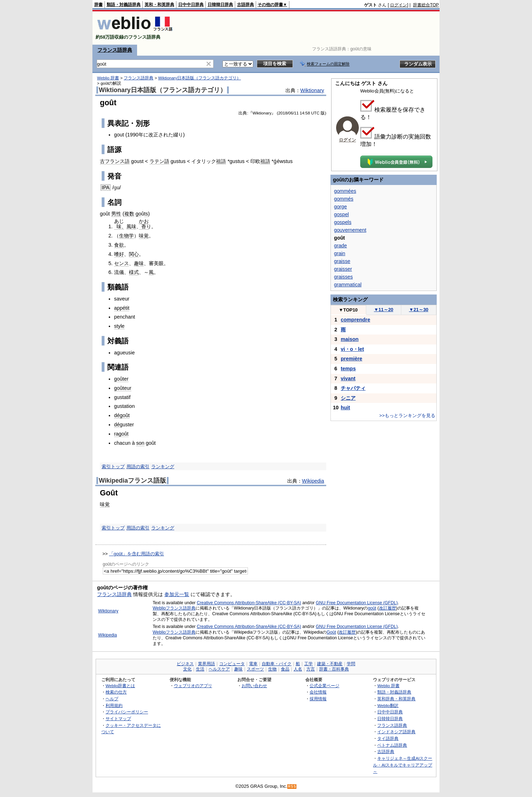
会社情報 (318, 692)
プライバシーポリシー (127, 712)
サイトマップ (118, 719)
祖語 (221, 161)
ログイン (398, 5)
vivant (348, 378)
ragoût (121, 434)
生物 (272, 669)
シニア (348, 398)
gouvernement (350, 230)
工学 (309, 664)
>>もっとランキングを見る (407, 416)
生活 (200, 669)
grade (340, 246)
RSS (292, 787)
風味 (131, 226)
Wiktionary (312, 90)
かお (144, 221)
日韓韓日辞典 (220, 5)
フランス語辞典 (115, 50)
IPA (106, 187)
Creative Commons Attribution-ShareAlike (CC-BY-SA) (249, 603)
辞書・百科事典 (334, 669)
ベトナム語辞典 (392, 745)
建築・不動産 (330, 664)
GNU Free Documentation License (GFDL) (357, 603)
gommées (345, 191)
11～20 (384, 310)
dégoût (122, 415)
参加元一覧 (177, 594)
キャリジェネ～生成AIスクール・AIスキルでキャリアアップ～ (403, 765)
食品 (285, 669)
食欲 (119, 245)
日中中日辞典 (191, 5)
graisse (342, 261)
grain (340, 253)
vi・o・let (352, 349)
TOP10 (348, 310)
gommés (344, 199)
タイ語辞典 (388, 738)
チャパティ (353, 388)
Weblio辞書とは (120, 686)
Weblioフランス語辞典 (174, 608)
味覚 (144, 236)
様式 (134, 272)
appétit (122, 308)
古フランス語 (115, 161)
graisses (343, 277)
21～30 (419, 310)
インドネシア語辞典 (396, 732)
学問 (351, 664)
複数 (129, 214)
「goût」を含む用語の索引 (137, 554)
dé (117, 425)
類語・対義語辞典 (124, 5)
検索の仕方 (116, 692)
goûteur (123, 388)
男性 (116, 214)
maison (350, 339)
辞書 (98, 5)
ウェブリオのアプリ (193, 686)
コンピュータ (232, 664)
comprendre (355, 320)
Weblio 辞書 (108, 78)
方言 (311, 669)
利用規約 (114, 705)
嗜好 (119, 254)
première (352, 359)
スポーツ (255, 669)
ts (146, 214)
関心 (134, 254)
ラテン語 (159, 161)
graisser (343, 269)
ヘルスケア (219, 669)
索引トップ (113, 467)
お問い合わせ (254, 686)
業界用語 (206, 664)
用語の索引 (138, 467)
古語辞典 (245, 5)
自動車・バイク (277, 664)
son (140, 443)
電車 (253, 664)
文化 (187, 669)
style (119, 326)
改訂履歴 (387, 608)
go (138, 214)
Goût (331, 632)
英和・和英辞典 (159, 5)
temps (348, 369)
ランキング (163, 467)
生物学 (126, 236)
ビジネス (185, 664)
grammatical (348, 285)
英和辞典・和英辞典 (396, 699)
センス (121, 263)
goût (372, 608)
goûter (121, 379)
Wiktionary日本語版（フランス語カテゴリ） (199, 78)
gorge (340, 207)
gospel (341, 214)
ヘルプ (112, 699)
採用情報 (318, 699)
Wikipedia (313, 481)
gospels (343, 222)
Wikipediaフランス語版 (132, 481)
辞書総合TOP (426, 5)
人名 (298, 669)
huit (345, 408)
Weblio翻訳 (388, 705)
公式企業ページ (324, 686)
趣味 (139, 263)
